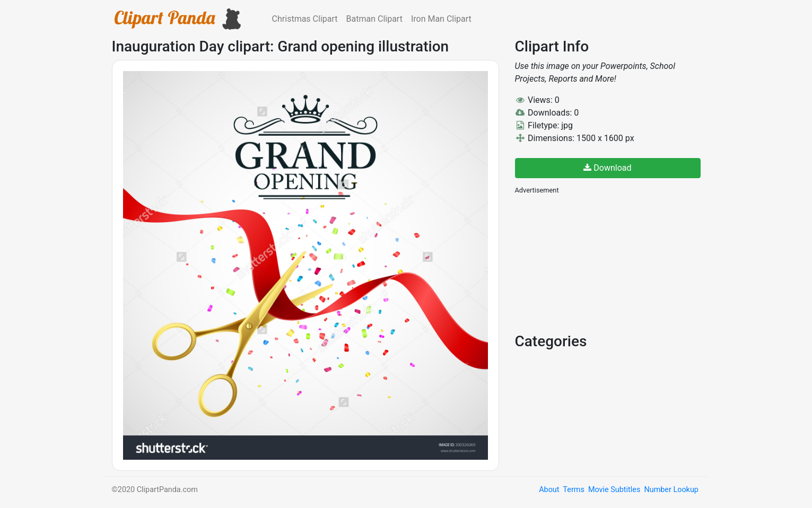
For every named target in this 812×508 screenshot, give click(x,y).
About (549, 490)
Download (607, 168)
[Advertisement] (595, 262)
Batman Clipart (374, 19)
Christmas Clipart (305, 19)
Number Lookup (671, 490)
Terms (573, 490)
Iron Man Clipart (441, 19)
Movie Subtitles (614, 490)
